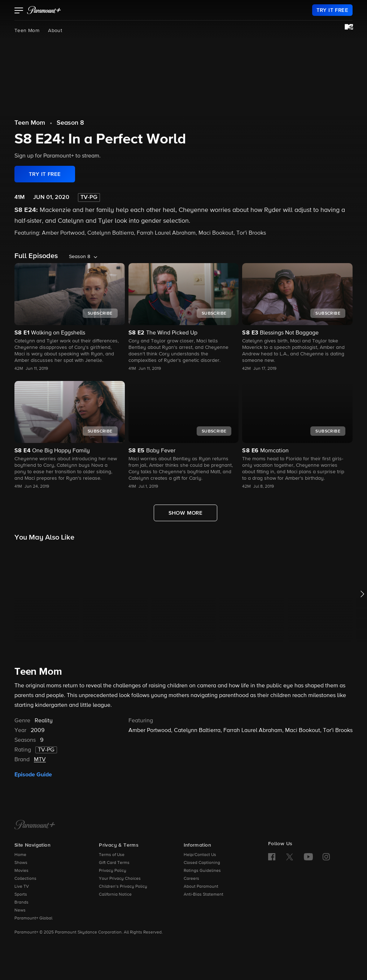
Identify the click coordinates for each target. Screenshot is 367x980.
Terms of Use (112, 855)
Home (20, 855)
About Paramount (201, 887)
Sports (21, 895)
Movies (21, 871)
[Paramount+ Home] (35, 825)
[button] (19, 11)
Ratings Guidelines (202, 871)
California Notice (115, 895)
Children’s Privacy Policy (123, 887)
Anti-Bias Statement (204, 895)
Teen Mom (27, 31)
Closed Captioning (202, 863)
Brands (21, 903)
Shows (21, 863)
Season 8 (70, 123)
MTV (40, 760)
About (55, 31)
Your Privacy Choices (120, 879)
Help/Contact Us (200, 855)
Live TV (22, 887)
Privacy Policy (113, 871)
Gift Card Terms (114, 863)
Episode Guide (33, 775)
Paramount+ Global (33, 918)
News (20, 910)
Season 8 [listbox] (80, 257)
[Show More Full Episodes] (186, 513)
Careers (191, 879)
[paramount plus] (44, 10)
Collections (25, 879)
